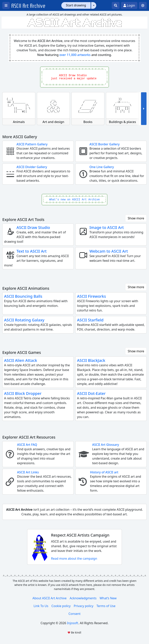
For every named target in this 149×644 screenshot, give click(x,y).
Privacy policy (84, 606)
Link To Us (41, 606)
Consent (74, 614)
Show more (136, 218)
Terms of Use (106, 606)
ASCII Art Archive (28, 6)
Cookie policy (61, 606)
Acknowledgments (83, 598)
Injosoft (73, 623)
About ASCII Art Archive (49, 598)
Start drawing (76, 5)
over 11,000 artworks (75, 55)
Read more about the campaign (74, 558)
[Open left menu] (6, 5)
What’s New (108, 598)
